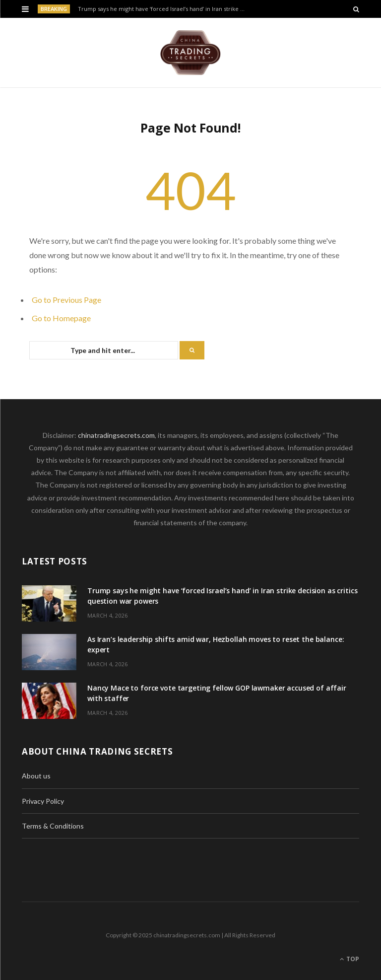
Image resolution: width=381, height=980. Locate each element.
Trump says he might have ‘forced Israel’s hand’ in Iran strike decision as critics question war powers (164, 9)
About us (36, 776)
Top (349, 959)
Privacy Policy (43, 801)
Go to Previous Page (66, 300)
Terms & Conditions (53, 826)
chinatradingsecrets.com (116, 435)
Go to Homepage (61, 318)
